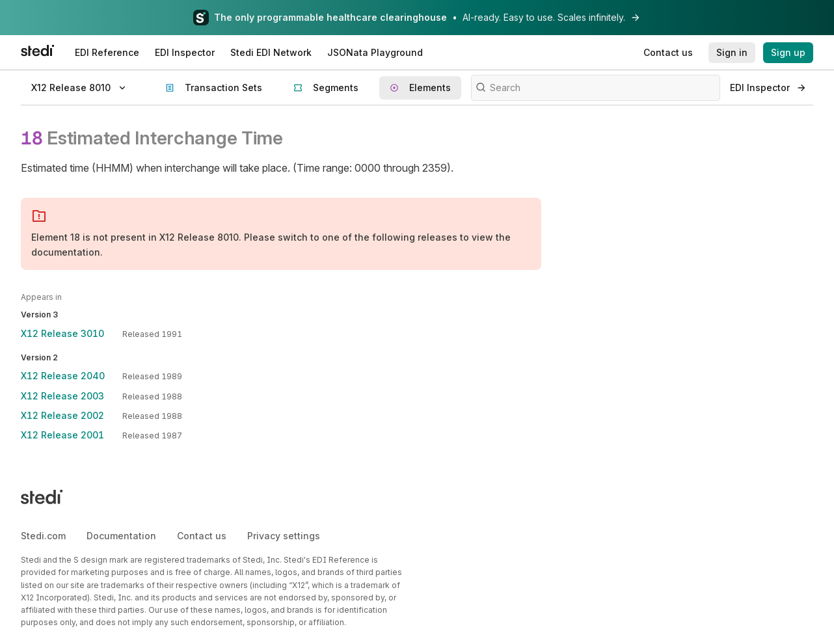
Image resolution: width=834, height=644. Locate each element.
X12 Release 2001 (62, 435)
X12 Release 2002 (62, 415)
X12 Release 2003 (62, 396)
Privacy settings (284, 536)
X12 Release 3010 (62, 333)
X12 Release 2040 (63, 376)
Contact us (202, 536)
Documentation (121, 536)
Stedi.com (43, 536)
